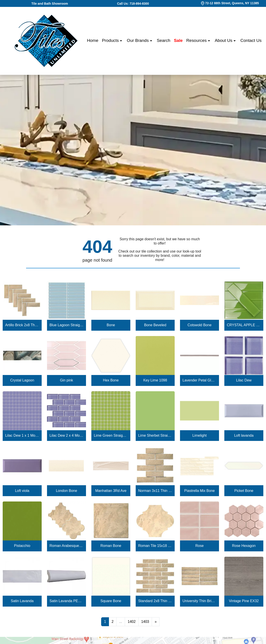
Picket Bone (244, 491)
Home (93, 40)
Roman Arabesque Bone (66, 546)
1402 (132, 622)
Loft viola (22, 491)
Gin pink (66, 380)
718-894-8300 (139, 4)
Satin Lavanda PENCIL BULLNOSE (66, 601)
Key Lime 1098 (155, 380)
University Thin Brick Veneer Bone (199, 601)
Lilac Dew (244, 380)
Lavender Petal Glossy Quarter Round (199, 380)
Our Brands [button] (138, 40)
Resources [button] (197, 40)
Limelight (199, 435)
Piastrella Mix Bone (199, 491)
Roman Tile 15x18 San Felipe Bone (155, 546)
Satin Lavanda (22, 601)
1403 (145, 622)
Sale (178, 40)
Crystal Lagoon (22, 380)
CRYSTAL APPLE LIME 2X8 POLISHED (244, 325)
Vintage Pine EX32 (244, 601)
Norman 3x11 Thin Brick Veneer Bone (155, 491)
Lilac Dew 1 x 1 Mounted (22, 435)
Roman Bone (111, 546)
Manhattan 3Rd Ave (111, 491)
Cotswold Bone (200, 325)
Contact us (251, 40)
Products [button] (111, 40)
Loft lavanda (244, 435)
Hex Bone (111, 380)
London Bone (66, 491)
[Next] (156, 622)
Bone (111, 325)
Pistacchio (22, 546)
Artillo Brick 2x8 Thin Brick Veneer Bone (22, 325)
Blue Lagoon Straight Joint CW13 (66, 325)
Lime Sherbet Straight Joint (155, 435)
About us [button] (224, 40)
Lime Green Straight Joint (111, 435)
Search (164, 40)
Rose (199, 546)
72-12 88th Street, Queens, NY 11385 (232, 3)
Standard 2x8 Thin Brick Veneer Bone (155, 601)
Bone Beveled (155, 325)
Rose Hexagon (244, 546)
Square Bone (111, 601)
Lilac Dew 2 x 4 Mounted (66, 435)
